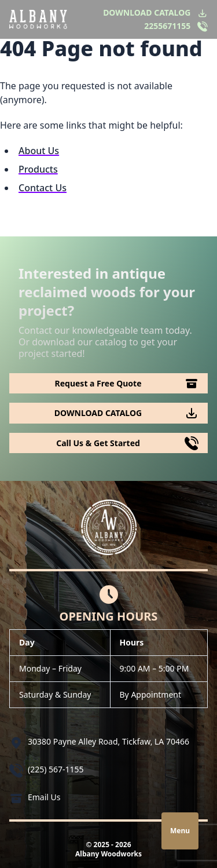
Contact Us (43, 188)
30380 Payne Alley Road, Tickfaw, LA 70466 (108, 741)
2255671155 (167, 26)
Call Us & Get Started (98, 443)
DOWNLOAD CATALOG (147, 12)
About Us (39, 151)
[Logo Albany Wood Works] (38, 19)
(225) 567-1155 (56, 769)
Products (38, 169)
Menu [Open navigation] (180, 831)
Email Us (44, 797)
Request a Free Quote (98, 383)
